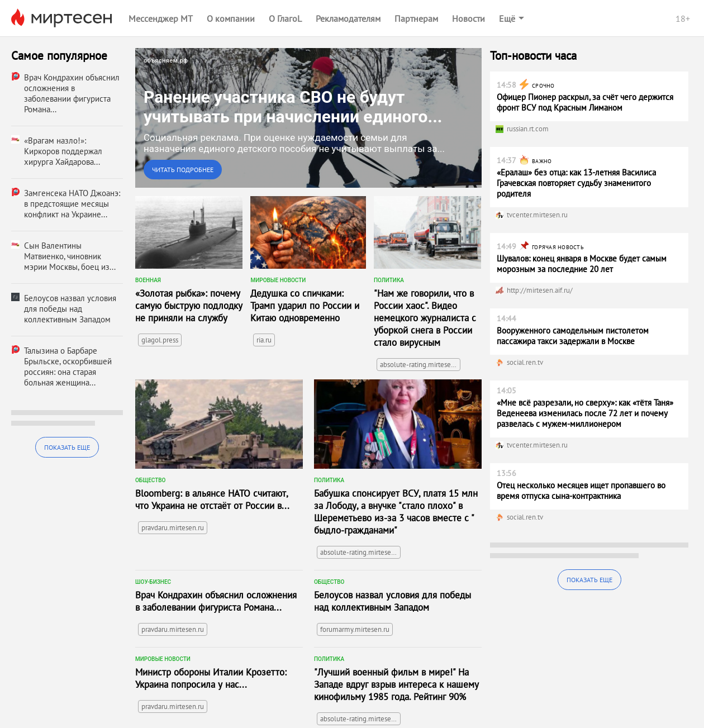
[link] (308, 118)
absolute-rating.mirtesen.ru (420, 365)
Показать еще (67, 447)
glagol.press (160, 340)
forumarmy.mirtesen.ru (355, 629)
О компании (231, 18)
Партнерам (416, 18)
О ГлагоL (285, 18)
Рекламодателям (348, 18)
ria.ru (264, 340)
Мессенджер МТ (161, 18)
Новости (468, 18)
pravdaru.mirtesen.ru (173, 528)
